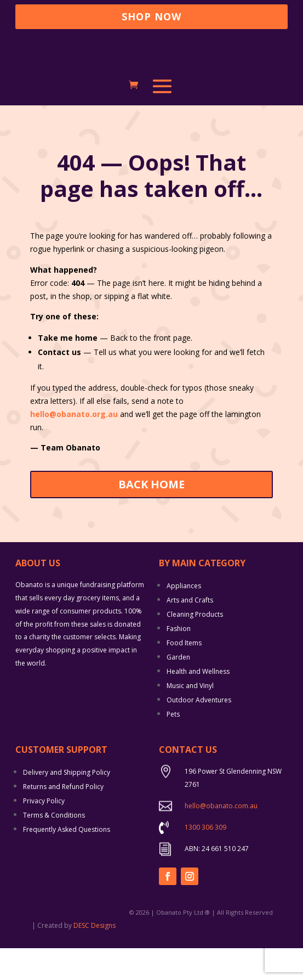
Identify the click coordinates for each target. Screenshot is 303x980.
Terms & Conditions (54, 846)
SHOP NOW (151, 16)
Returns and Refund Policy (63, 818)
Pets (173, 745)
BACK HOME (151, 516)
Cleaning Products (195, 646)
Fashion (179, 660)
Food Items (184, 674)
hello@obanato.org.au (75, 445)
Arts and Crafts (190, 631)
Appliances (184, 617)
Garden (178, 688)
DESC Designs (95, 957)
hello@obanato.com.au (221, 837)
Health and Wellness (198, 703)
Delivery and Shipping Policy (67, 804)
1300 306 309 (205, 858)
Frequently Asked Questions (67, 861)
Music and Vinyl (190, 717)
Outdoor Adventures (199, 731)
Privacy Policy (44, 832)
